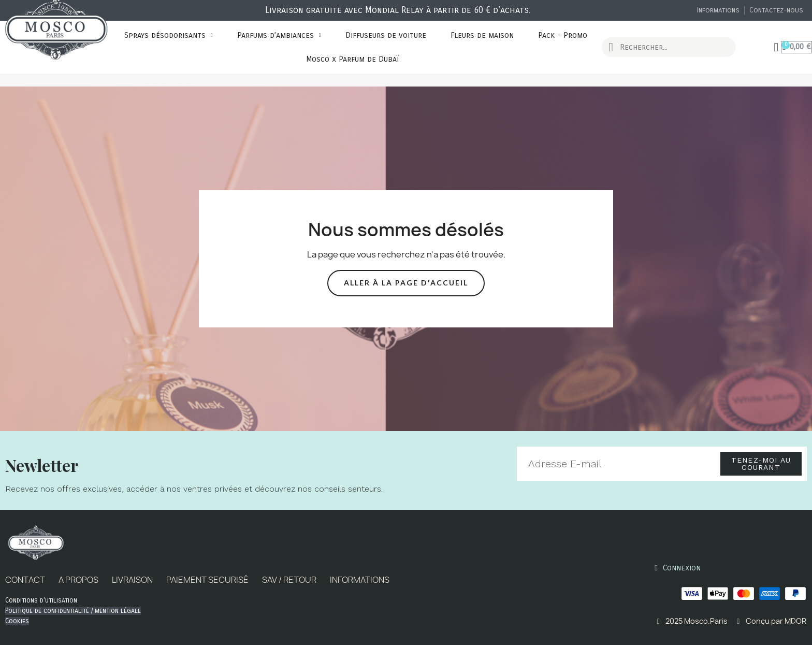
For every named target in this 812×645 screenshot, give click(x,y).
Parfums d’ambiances (279, 35)
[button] (406, 283)
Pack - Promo (563, 35)
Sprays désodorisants (169, 35)
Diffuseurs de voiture (386, 35)
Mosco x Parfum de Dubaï (352, 59)
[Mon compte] (777, 47)
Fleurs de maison (482, 35)
